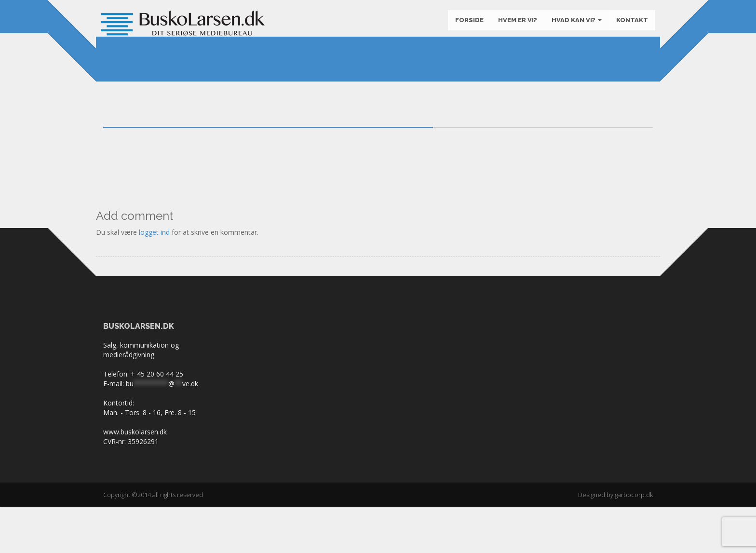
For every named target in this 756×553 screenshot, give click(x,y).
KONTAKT (630, 24)
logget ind (154, 278)
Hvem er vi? (515, 24)
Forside (467, 24)
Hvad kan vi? (574, 24)
